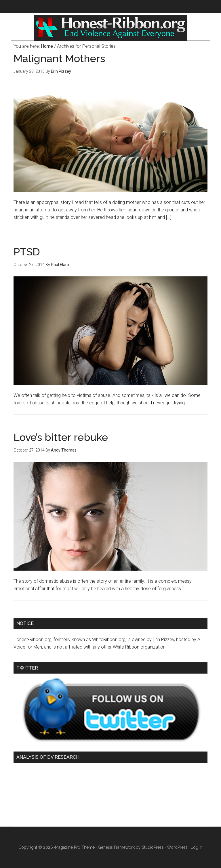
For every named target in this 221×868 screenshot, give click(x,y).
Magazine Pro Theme (75, 847)
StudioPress (153, 847)
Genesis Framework (116, 847)
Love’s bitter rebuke (61, 437)
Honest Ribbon (110, 28)
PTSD (27, 252)
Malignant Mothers (59, 58)
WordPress (177, 847)
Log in (197, 847)
